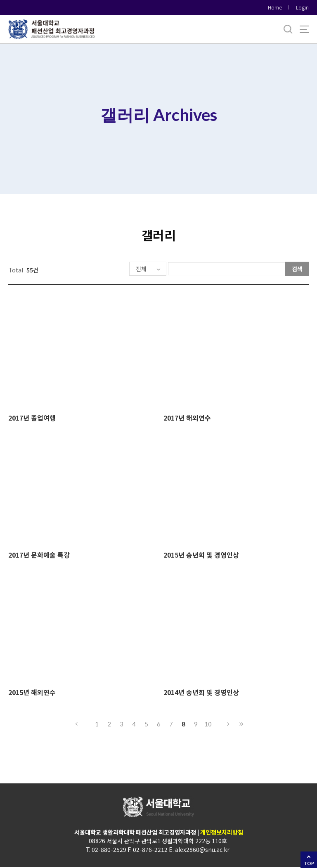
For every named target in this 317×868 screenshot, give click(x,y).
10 (208, 725)
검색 (297, 269)
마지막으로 (241, 725)
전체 (117, 269)
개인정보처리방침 (222, 833)
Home (275, 7)
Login (302, 7)
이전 (76, 725)
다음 (229, 725)
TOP (309, 863)
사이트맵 (304, 29)
